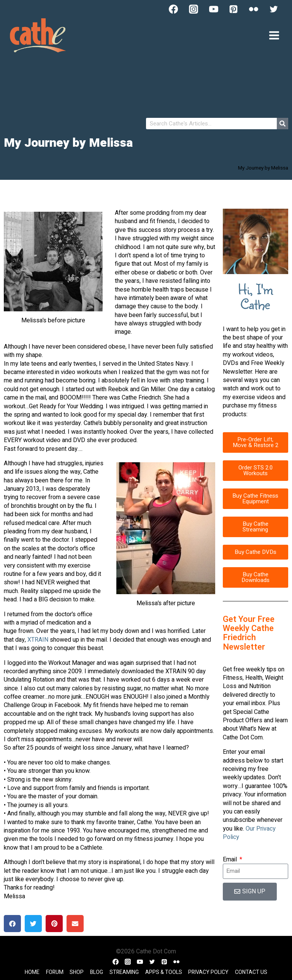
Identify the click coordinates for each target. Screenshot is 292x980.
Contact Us (251, 972)
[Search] (282, 124)
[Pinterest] (233, 9)
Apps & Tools (164, 972)
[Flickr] (254, 9)
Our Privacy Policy (249, 833)
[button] (12, 924)
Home (32, 972)
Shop (77, 972)
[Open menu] (274, 35)
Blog (97, 972)
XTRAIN (39, 640)
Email (231, 859)
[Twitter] (274, 9)
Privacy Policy (208, 972)
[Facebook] (173, 9)
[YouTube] (214, 9)
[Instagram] (194, 9)
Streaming (124, 972)
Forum (55, 972)
